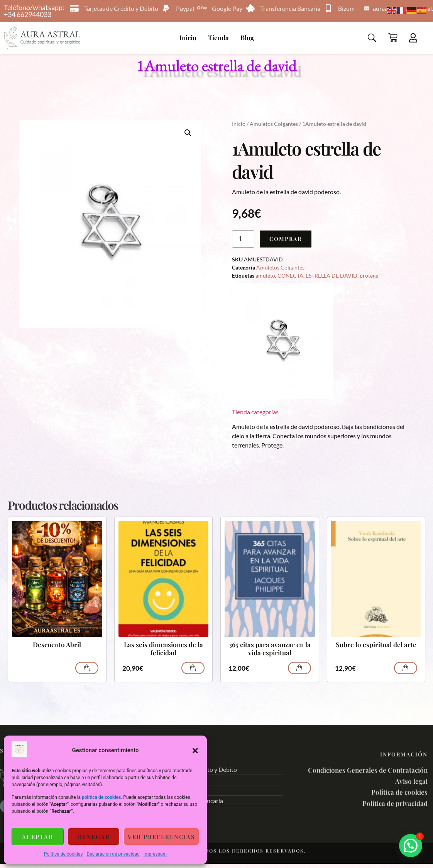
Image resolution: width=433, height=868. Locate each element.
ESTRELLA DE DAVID (332, 275)
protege (369, 275)
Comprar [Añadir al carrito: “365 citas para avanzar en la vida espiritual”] (299, 668)
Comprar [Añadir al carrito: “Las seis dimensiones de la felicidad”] (193, 668)
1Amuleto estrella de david (217, 65)
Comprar (286, 239)
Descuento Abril (57, 645)
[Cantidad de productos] (243, 239)
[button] (195, 751)
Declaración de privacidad (113, 854)
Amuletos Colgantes (274, 124)
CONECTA (290, 275)
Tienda (218, 37)
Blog (247, 37)
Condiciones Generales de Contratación (368, 770)
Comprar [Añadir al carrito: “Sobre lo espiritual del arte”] (406, 668)
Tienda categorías (255, 412)
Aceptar (38, 837)
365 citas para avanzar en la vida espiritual (270, 648)
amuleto (265, 275)
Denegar (94, 837)
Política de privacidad (395, 803)
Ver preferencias (161, 837)
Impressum (155, 854)
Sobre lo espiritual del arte (376, 645)
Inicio (188, 37)
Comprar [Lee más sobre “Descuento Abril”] (87, 668)
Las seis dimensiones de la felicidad (163, 648)
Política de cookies (63, 854)
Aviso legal (411, 781)
